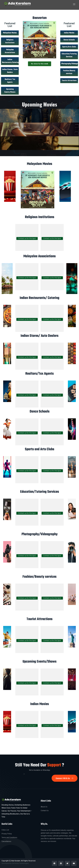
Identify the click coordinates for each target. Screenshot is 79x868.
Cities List (5, 830)
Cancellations (6, 841)
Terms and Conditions (9, 837)
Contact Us (45, 811)
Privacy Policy (7, 834)
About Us (44, 807)
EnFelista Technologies (21, 863)
